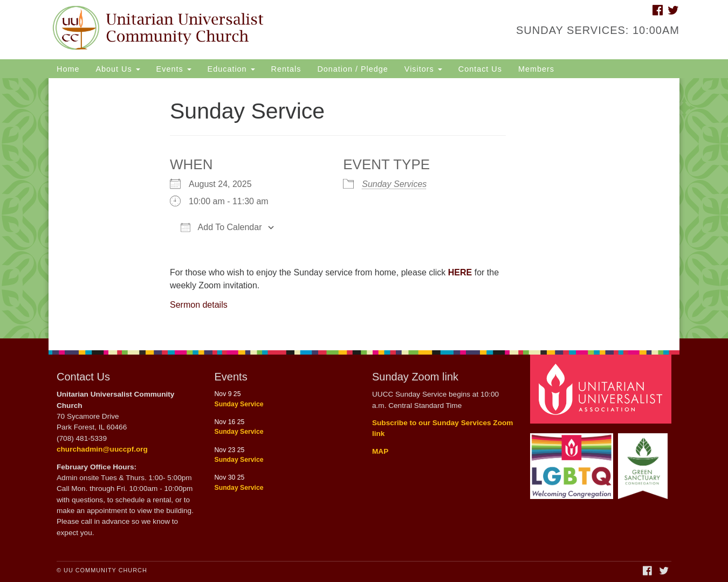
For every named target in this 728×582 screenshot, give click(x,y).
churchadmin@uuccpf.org (102, 449)
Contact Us (480, 69)
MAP (380, 451)
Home (68, 69)
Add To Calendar (221, 227)
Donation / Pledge (352, 69)
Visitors (423, 69)
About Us (118, 69)
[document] (364, 208)
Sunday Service (239, 404)
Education (231, 69)
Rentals (286, 69)
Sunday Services (394, 184)
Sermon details (199, 305)
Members (536, 69)
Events (174, 69)
